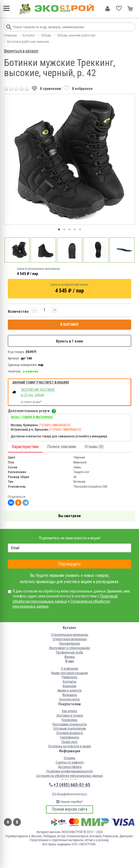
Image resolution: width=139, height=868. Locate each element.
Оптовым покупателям (70, 728)
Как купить (70, 711)
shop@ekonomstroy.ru (70, 794)
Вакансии (70, 686)
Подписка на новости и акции (70, 746)
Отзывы (70, 758)
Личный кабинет (108, 9)
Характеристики (25, 447)
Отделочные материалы (70, 639)
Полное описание (62, 447)
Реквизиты (70, 677)
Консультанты (70, 699)
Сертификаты (70, 737)
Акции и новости (70, 690)
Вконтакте (8, 822)
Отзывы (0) (94, 447)
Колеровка (70, 720)
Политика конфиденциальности (70, 771)
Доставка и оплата (70, 715)
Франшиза (70, 695)
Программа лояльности (70, 724)
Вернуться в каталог (21, 51)
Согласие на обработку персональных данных (70, 776)
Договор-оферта (70, 767)
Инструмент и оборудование (70, 648)
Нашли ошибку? (70, 802)
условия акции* (31, 402)
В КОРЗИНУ (70, 325)
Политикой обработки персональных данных (65, 599)
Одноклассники (17, 822)
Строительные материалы (70, 635)
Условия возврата (70, 733)
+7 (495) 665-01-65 (72, 785)
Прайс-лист (70, 742)
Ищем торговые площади (70, 673)
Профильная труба (70, 652)
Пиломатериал (70, 643)
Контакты (70, 681)
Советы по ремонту (70, 762)
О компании (70, 668)
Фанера (70, 657)
